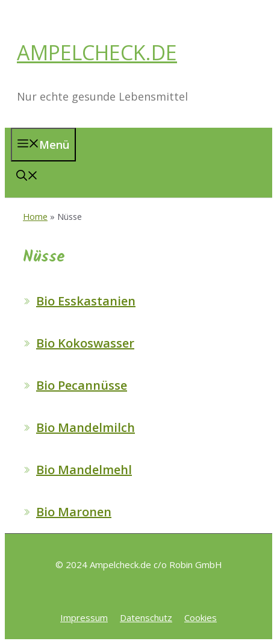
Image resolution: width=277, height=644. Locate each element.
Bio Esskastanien (86, 301)
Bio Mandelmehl (84, 470)
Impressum (84, 617)
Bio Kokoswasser (85, 343)
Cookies (201, 617)
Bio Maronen (74, 512)
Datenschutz (146, 617)
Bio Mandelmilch (86, 427)
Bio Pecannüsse (82, 385)
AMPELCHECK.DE (97, 52)
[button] (27, 177)
